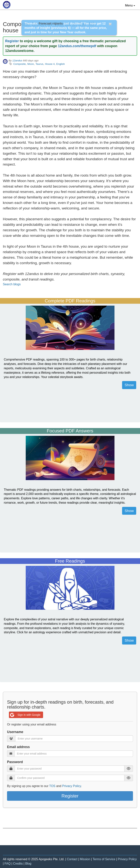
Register (12, 41)
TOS (52, 786)
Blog (28, 864)
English (61, 64)
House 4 (50, 64)
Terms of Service (104, 859)
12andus (17, 61)
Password (15, 762)
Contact (72, 859)
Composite (20, 64)
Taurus (40, 64)
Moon (31, 64)
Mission (85, 859)
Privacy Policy (71, 786)
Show (129, 385)
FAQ (8, 864)
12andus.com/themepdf (77, 46)
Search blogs (12, 284)
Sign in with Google (25, 715)
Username (15, 732)
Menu (131, 5)
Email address (18, 747)
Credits (18, 864)
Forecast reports (51, 23)
